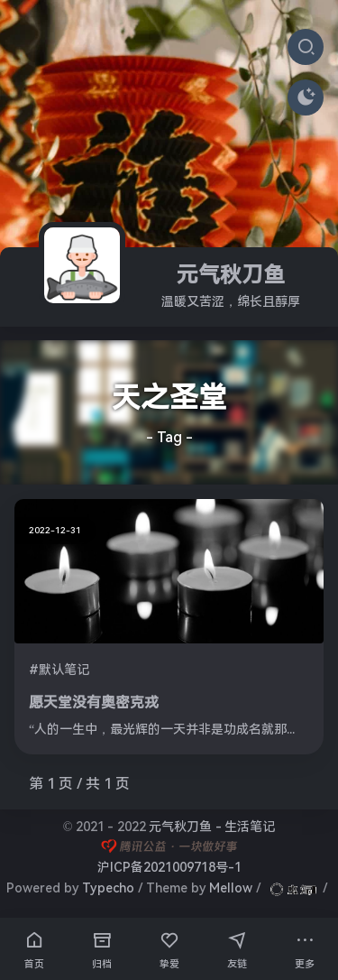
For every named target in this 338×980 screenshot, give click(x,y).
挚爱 (169, 948)
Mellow (231, 888)
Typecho (108, 888)
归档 (102, 948)
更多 (305, 948)
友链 (237, 948)
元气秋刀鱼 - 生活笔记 (212, 827)
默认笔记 (64, 670)
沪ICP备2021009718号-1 (169, 867)
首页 (34, 948)
